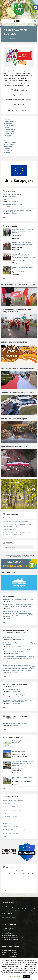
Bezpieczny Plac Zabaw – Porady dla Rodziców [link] (18, 599)
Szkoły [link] (16, 773)
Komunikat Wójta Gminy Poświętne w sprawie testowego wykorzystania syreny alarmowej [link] (18, 605)
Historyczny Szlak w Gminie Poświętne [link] (21, 742)
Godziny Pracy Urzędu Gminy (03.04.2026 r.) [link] (15, 521)
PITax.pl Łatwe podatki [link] (24, 556)
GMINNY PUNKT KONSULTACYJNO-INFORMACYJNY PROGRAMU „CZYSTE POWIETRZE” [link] (17, 534)
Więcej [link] (5, 218)
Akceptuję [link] (27, 977)
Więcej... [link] (6, 279)
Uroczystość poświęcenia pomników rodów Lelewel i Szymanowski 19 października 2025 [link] (23, 256)
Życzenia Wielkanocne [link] (10, 518)
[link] (35, 8)
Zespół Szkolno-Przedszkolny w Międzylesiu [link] (23, 778)
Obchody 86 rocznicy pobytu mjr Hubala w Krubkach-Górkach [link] (23, 268)
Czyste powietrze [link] (16, 692)
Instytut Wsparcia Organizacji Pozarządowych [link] (14, 555)
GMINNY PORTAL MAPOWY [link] (10, 827)
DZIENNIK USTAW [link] (8, 820)
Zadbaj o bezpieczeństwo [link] (11, 690)
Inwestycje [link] (15, 196)
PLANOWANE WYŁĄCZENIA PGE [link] (12, 810)
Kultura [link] (24, 110)
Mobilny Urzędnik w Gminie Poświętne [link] (16, 723)
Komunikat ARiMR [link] (19, 640)
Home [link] (6, 39)
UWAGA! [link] (5, 200)
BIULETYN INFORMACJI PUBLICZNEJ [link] (13, 800)
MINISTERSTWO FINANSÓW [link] (11, 833)
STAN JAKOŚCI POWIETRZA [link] (11, 807)
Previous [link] (7, 119)
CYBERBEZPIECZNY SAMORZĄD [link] (12, 205)
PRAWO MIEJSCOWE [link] (9, 803)
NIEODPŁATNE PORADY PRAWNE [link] (12, 817)
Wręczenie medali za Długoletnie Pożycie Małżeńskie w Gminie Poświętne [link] (23, 231)
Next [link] (5, 140)
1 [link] (14, 876)
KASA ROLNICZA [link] (8, 823)
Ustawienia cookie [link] (15, 977)
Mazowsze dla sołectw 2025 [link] (12, 194)
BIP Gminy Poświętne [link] (9, 918)
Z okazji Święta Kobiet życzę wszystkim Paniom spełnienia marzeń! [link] (10, 148)
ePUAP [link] (5, 813)
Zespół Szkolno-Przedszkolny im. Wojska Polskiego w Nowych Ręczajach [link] (23, 763)
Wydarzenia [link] (13, 39)
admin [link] (18, 110)
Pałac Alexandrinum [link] (19, 751)
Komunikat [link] (15, 725)
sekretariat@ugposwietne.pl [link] (15, 937)
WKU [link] (4, 837)
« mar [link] (5, 890)
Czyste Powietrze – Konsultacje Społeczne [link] (17, 695)
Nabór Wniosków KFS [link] (9, 530)
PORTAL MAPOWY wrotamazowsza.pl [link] (14, 830)
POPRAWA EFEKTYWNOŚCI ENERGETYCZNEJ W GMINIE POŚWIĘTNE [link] (17, 211)
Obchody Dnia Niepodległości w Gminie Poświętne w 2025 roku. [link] (23, 243)
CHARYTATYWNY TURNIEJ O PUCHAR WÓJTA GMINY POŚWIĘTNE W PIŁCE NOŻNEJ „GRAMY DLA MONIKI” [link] (10, 129)
